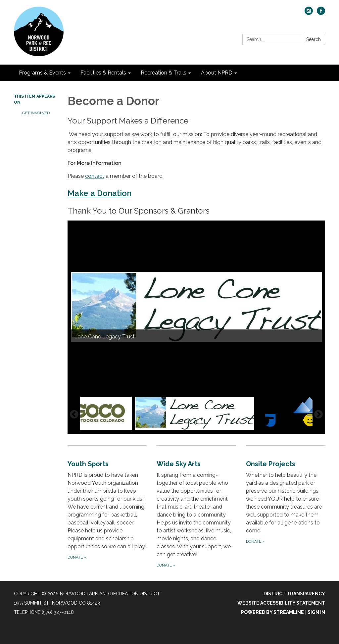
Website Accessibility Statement (281, 603)
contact (95, 176)
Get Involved (36, 113)
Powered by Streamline (272, 612)
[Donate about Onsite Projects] (286, 507)
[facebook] (321, 13)
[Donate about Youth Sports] (107, 507)
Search (314, 39)
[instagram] (309, 13)
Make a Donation (99, 193)
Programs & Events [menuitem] (42, 73)
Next (318, 415)
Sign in (316, 612)
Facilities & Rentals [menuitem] (103, 73)
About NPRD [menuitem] (217, 73)
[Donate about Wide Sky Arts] (196, 507)
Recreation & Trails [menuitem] (164, 73)
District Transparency (294, 594)
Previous (74, 415)
